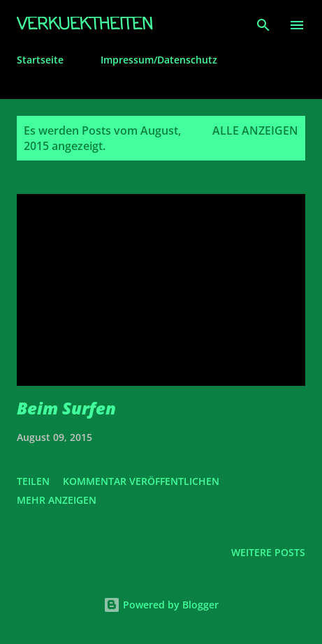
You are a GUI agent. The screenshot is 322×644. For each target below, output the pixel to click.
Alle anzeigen (255, 130)
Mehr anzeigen (57, 500)
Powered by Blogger (161, 605)
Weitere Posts (268, 552)
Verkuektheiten (85, 25)
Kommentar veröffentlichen (141, 481)
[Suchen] (263, 25)
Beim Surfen (66, 408)
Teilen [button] (33, 481)
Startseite (40, 60)
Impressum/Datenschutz (159, 60)
